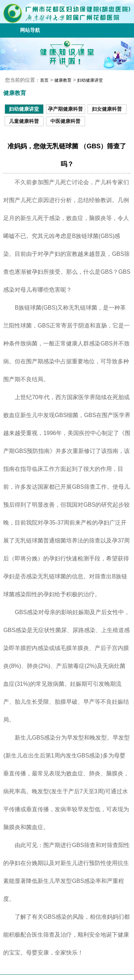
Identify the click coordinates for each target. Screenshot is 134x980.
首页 (44, 80)
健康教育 (63, 80)
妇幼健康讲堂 (90, 80)
